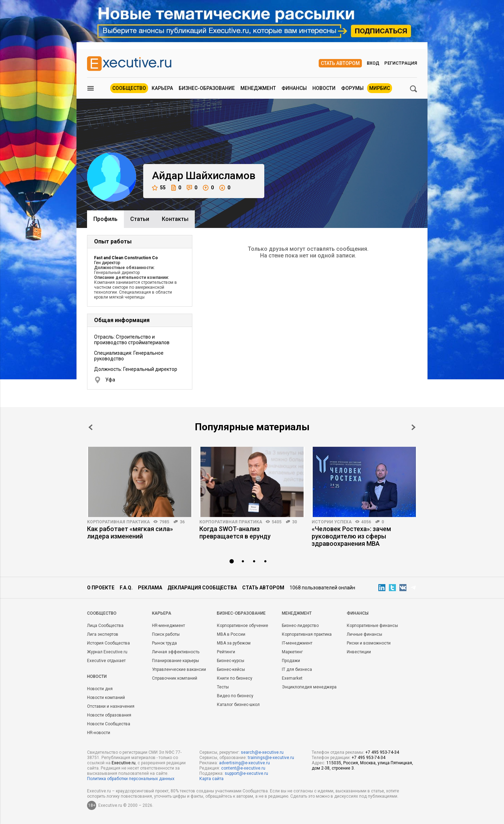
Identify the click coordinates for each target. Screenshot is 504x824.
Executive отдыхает (106, 661)
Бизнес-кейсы (231, 669)
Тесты (223, 687)
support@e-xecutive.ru (246, 773)
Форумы (352, 88)
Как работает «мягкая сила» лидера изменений (130, 532)
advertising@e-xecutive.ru (244, 763)
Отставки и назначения (111, 706)
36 (182, 522)
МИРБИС (380, 88)
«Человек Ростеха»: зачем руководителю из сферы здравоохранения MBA (351, 536)
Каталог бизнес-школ (238, 705)
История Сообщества (108, 643)
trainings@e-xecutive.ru (271, 758)
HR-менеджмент (168, 626)
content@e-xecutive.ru (243, 768)
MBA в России (231, 634)
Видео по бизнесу (235, 696)
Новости (324, 88)
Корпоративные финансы (372, 626)
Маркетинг (292, 652)
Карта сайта (211, 779)
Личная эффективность (176, 652)
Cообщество (102, 613)
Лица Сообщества (105, 626)
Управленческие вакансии (179, 669)
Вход (373, 63)
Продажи (291, 661)
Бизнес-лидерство (300, 626)
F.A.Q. (126, 588)
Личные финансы (364, 634)
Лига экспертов (103, 634)
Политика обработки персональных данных (131, 779)
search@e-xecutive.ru (262, 752)
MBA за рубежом (234, 643)
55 (159, 188)
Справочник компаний (175, 678)
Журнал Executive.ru (107, 652)
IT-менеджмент (297, 643)
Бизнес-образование (207, 88)
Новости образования (109, 715)
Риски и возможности (369, 643)
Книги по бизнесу (235, 678)
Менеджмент (258, 88)
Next (413, 427)
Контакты (175, 219)
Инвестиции (359, 652)
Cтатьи (140, 219)
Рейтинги (226, 652)
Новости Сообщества (109, 724)
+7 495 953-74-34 (382, 752)
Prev (91, 427)
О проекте (101, 588)
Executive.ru (124, 763)
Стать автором (340, 63)
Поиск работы (166, 634)
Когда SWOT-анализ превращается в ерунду (235, 532)
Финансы (294, 88)
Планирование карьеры (175, 661)
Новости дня (100, 689)
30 (294, 522)
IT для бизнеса (297, 669)
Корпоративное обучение (243, 626)
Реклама (150, 588)
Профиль (105, 219)
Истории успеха (332, 522)
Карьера (162, 88)
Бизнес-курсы (231, 661)
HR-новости (99, 733)
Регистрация (401, 63)
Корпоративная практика (118, 522)
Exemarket (292, 678)
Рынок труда (164, 643)
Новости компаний (106, 698)
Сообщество (129, 88)
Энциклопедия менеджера (309, 687)
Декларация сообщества (202, 588)
